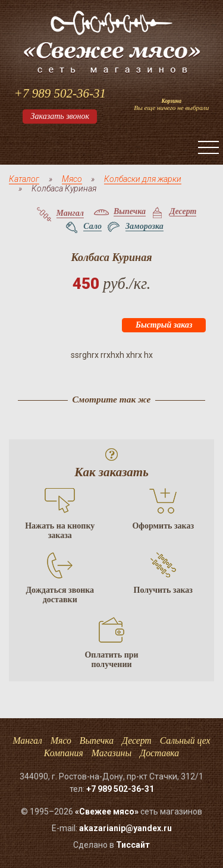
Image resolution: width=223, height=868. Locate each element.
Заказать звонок (60, 116)
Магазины (111, 753)
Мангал (27, 740)
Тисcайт (133, 845)
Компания (64, 753)
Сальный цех (185, 740)
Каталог (24, 179)
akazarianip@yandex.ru (125, 828)
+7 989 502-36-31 (60, 93)
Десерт (137, 740)
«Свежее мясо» (107, 812)
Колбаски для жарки (143, 179)
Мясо (72, 179)
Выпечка (97, 740)
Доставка (159, 753)
